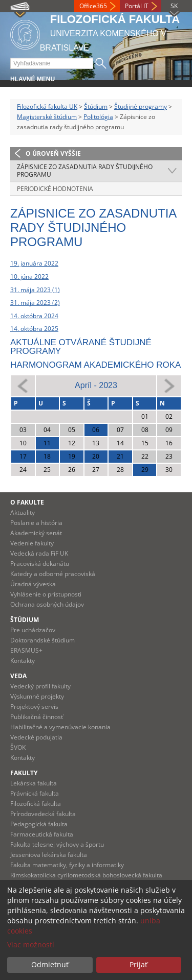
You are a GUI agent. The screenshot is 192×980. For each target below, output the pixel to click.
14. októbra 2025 (34, 329)
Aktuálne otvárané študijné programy (81, 347)
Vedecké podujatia (36, 737)
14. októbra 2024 (34, 316)
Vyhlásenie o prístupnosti (46, 594)
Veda (18, 676)
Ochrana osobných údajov (47, 604)
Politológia (98, 117)
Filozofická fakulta (36, 804)
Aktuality (23, 512)
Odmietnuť (50, 964)
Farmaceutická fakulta (42, 834)
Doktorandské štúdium (42, 640)
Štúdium (96, 106)
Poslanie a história (36, 523)
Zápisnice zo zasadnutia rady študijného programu (85, 171)
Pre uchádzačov (33, 630)
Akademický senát (36, 533)
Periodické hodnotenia (55, 189)
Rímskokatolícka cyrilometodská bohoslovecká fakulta (86, 875)
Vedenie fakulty (32, 543)
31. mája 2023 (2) (35, 303)
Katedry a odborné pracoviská (53, 574)
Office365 (93, 6)
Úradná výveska (33, 584)
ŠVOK (18, 747)
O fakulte (27, 502)
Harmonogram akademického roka (95, 365)
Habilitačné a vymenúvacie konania (60, 727)
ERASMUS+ (26, 650)
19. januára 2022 (34, 263)
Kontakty (23, 661)
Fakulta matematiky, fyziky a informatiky (67, 865)
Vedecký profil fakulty (40, 686)
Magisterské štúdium (47, 117)
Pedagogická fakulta (39, 824)
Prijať (138, 964)
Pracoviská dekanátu (40, 564)
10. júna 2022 (29, 277)
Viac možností (31, 945)
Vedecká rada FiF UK (39, 553)
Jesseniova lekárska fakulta (49, 855)
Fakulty (24, 773)
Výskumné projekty (37, 696)
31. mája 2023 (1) (35, 290)
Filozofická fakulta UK (47, 106)
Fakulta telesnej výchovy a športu (57, 844)
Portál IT (137, 6)
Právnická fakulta (35, 793)
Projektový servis (34, 707)
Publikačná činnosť (37, 717)
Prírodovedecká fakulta (43, 814)
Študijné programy (141, 106)
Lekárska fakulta (34, 783)
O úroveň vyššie (53, 153)
